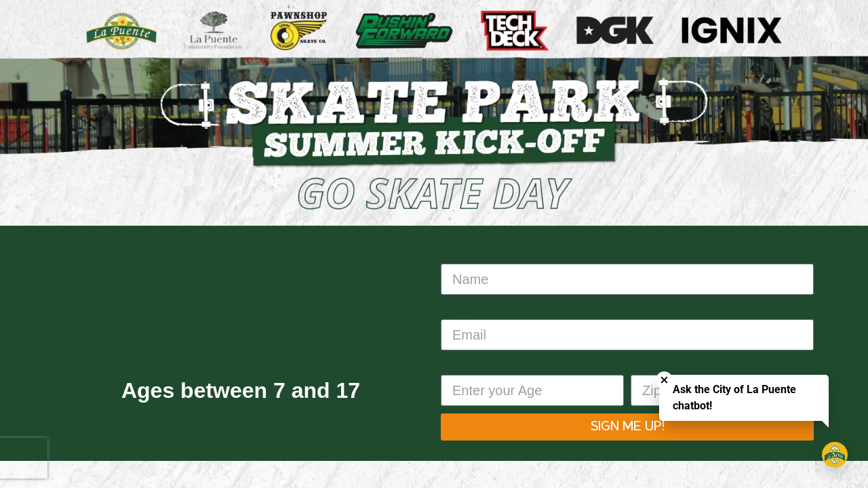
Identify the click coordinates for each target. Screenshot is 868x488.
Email (458, 309)
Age (453, 364)
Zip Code (658, 364)
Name (459, 253)
